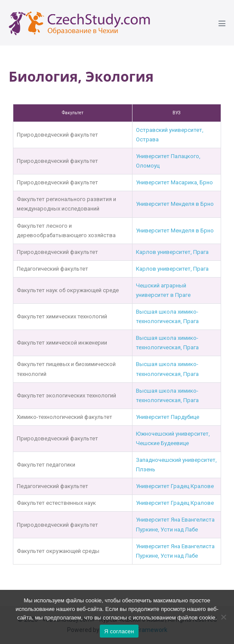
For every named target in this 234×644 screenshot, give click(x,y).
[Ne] (223, 617)
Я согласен (119, 631)
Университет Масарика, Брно (174, 182)
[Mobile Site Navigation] (222, 23)
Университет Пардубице (168, 417)
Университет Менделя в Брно (175, 204)
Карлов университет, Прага (172, 252)
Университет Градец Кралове (175, 486)
